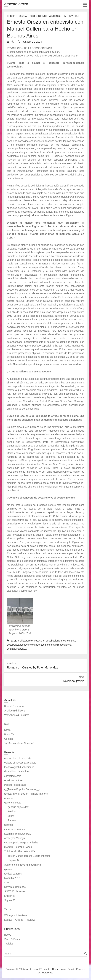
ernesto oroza (16, 4)
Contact (9, 739)
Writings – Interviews (16, 915)
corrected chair (13, 776)
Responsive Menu (85, 5)
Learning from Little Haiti (18, 834)
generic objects (13, 803)
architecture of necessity (31, 641)
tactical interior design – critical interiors (26, 794)
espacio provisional (15, 829)
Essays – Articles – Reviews (20, 920)
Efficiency (10, 896)
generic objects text (19, 807)
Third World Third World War (20, 851)
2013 (13, 641)
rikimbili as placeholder (17, 771)
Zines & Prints (12, 939)
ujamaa (8, 869)
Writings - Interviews (64, 16)
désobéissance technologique (23, 645)
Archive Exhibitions (15, 711)
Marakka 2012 (12, 878)
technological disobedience (56, 645)
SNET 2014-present (15, 891)
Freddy (12, 811)
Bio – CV (9, 734)
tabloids (9, 825)
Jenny (11, 816)
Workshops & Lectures (17, 715)
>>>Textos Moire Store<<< (19, 743)
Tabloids (9, 944)
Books (8, 935)
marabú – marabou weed (18, 847)
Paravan (12, 820)
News (7, 730)
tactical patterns (13, 874)
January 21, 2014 (32, 42)
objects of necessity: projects (20, 763)
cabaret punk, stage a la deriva (21, 843)
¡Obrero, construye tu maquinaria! (23, 865)
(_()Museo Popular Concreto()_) (22, 789)
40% (7, 882)
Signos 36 (10, 900)
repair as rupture (13, 780)
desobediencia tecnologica (61, 641)
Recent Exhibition (14, 706)
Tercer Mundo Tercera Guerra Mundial (29, 856)
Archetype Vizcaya (15, 838)
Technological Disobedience (27, 16)
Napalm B (13, 860)
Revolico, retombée (15, 887)
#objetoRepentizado (15, 785)
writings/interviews (17, 649)
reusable (9, 798)
